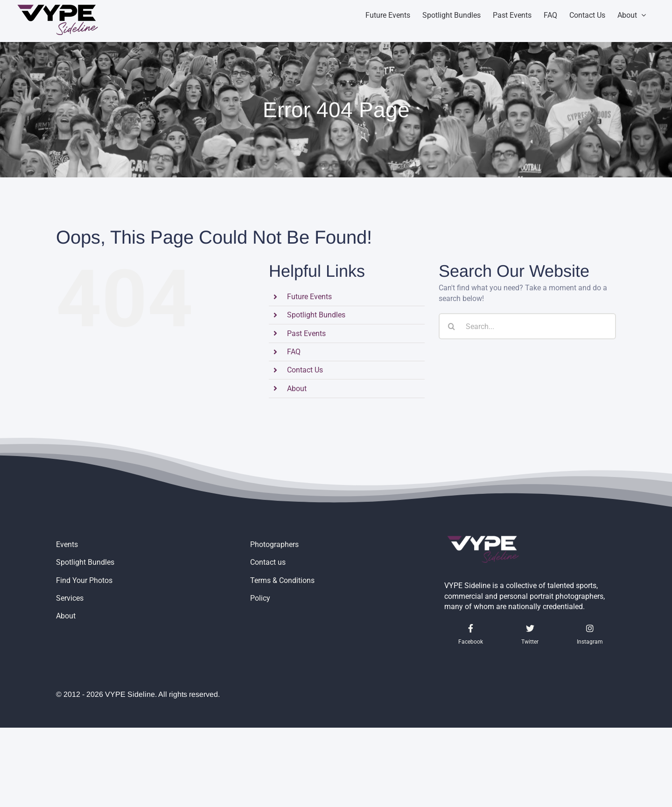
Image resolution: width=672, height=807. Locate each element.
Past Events (306, 333)
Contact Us (305, 370)
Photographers (274, 544)
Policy (260, 598)
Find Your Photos (84, 580)
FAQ (294, 352)
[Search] (452, 326)
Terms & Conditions (282, 580)
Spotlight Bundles (316, 315)
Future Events (309, 297)
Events (67, 544)
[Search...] (527, 326)
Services (70, 598)
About (297, 389)
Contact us (268, 562)
